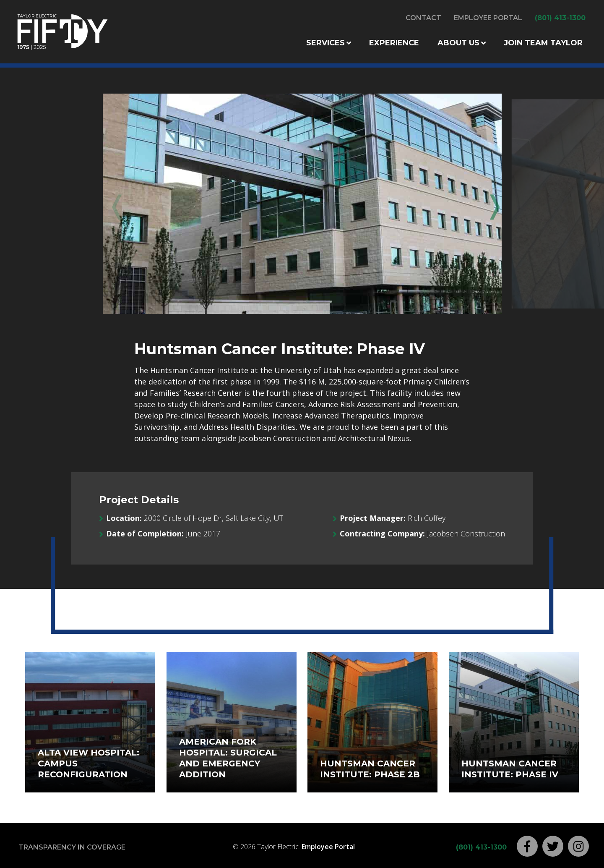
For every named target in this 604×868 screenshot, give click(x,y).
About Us (458, 43)
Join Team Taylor (543, 43)
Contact (423, 18)
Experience (394, 43)
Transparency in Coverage (72, 847)
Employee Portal (488, 18)
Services (325, 43)
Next (489, 204)
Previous (115, 204)
